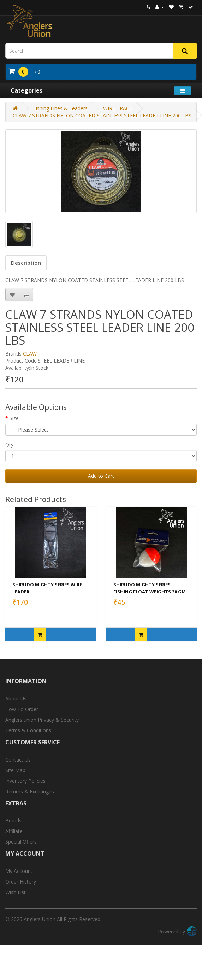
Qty (9, 444)
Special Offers (21, 842)
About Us (16, 699)
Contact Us (18, 760)
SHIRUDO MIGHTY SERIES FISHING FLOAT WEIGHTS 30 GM (150, 588)
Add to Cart (101, 476)
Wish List (16, 892)
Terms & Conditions (28, 730)
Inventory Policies (25, 781)
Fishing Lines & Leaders (60, 108)
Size (14, 418)
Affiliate (14, 831)
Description (26, 263)
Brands (13, 820)
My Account (19, 871)
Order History (21, 882)
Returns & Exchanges (30, 791)
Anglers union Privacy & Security (42, 720)
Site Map (15, 770)
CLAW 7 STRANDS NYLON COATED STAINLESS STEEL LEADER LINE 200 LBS (102, 115)
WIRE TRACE (118, 108)
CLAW (30, 354)
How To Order (22, 709)
